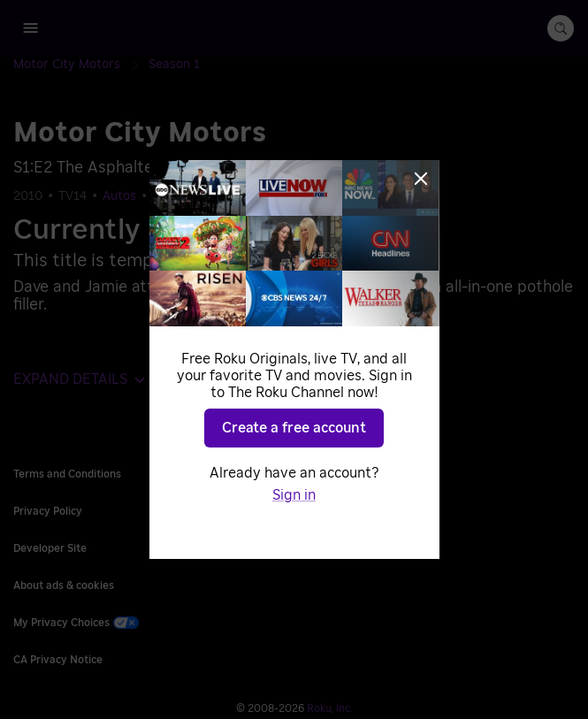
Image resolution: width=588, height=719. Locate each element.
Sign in (294, 495)
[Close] (421, 179)
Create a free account (294, 428)
